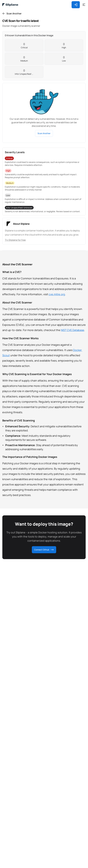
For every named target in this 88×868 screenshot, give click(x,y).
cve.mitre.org (57, 294)
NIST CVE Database (73, 330)
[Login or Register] (77, 5)
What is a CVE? (12, 272)
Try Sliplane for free (15, 240)
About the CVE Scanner (17, 264)
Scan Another (44, 133)
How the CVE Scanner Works (20, 338)
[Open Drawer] (84, 5)
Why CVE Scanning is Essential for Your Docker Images (37, 374)
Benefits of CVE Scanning (19, 420)
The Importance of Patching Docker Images (30, 457)
